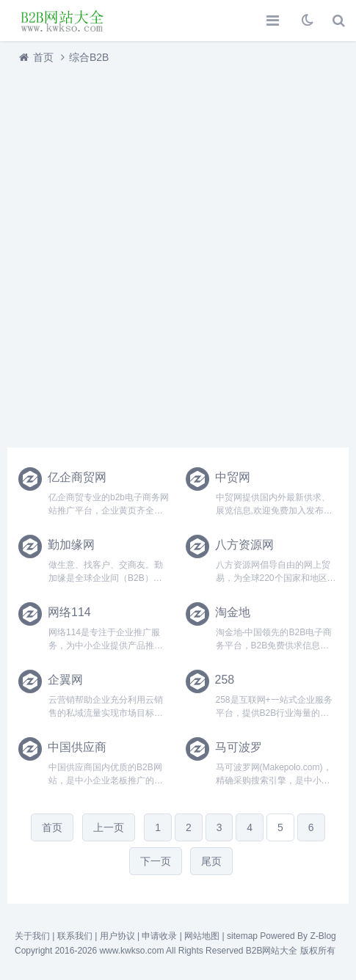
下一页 (156, 861)
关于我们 (32, 936)
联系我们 (75, 936)
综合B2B (89, 57)
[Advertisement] (178, 252)
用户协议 (117, 936)
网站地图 (202, 936)
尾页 (211, 861)
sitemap (242, 936)
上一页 (109, 827)
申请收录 (159, 936)
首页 (43, 57)
